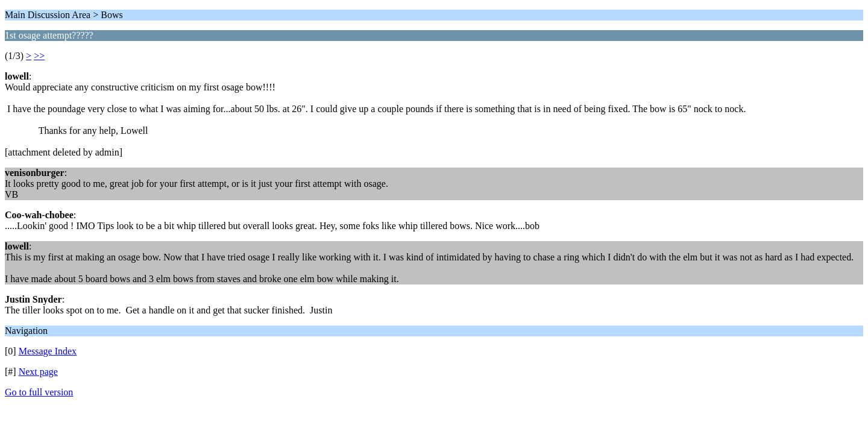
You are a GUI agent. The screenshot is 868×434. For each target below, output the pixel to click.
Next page (38, 372)
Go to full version (39, 392)
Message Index (48, 351)
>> (39, 56)
